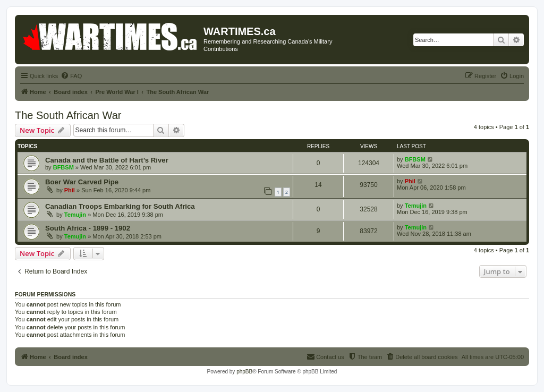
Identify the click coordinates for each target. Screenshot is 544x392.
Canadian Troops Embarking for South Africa (120, 206)
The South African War (68, 115)
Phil (70, 190)
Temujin (75, 215)
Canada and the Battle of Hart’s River (107, 160)
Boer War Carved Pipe (82, 182)
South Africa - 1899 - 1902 (88, 228)
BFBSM (63, 167)
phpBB (244, 372)
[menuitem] (71, 76)
